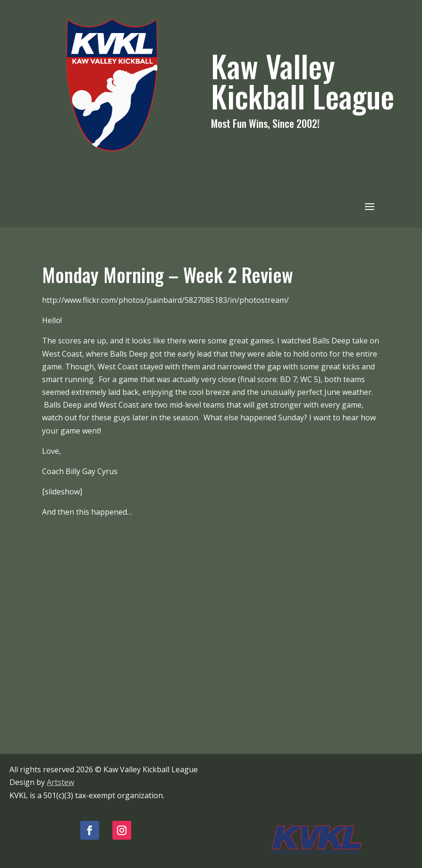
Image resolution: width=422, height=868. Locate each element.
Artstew (60, 782)
